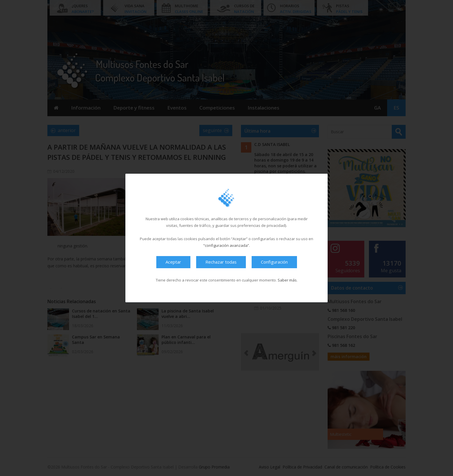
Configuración (274, 262)
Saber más (287, 280)
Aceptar (173, 262)
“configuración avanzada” (226, 245)
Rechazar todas (221, 262)
